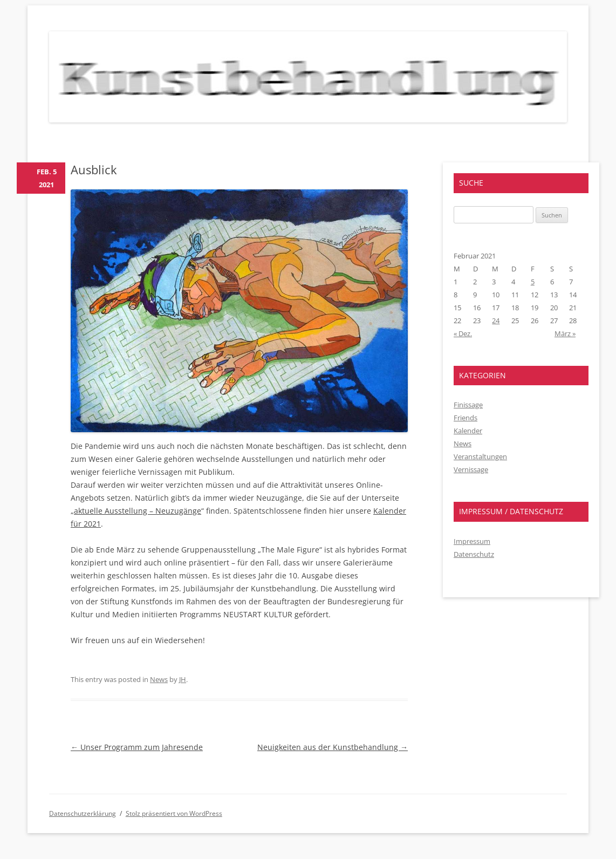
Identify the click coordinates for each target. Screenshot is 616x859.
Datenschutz (474, 554)
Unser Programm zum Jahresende (137, 747)
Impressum (472, 541)
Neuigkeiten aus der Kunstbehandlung (333, 747)
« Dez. (463, 333)
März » (565, 333)
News (159, 679)
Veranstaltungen (480, 456)
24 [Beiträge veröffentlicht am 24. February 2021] (496, 321)
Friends (466, 418)
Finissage (468, 405)
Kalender (468, 431)
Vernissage (471, 469)
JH (183, 679)
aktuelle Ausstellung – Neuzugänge (138, 511)
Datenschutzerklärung (83, 813)
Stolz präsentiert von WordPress (174, 813)
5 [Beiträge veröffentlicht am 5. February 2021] (533, 282)
